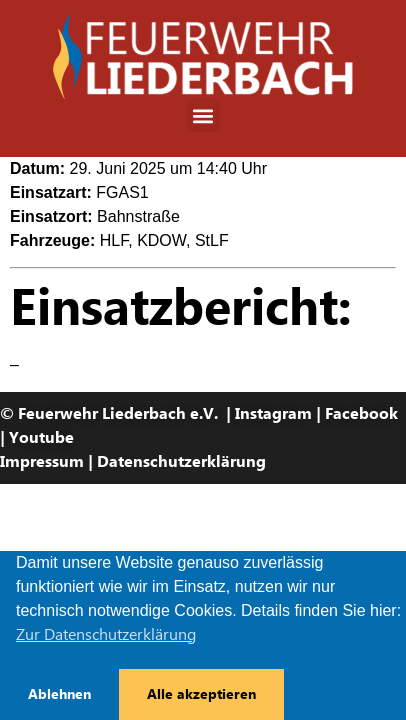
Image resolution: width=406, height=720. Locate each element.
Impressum (42, 461)
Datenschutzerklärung (181, 461)
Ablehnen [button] (59, 694)
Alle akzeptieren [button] (201, 694)
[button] (203, 115)
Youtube (41, 437)
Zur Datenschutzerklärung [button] (106, 634)
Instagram (273, 413)
